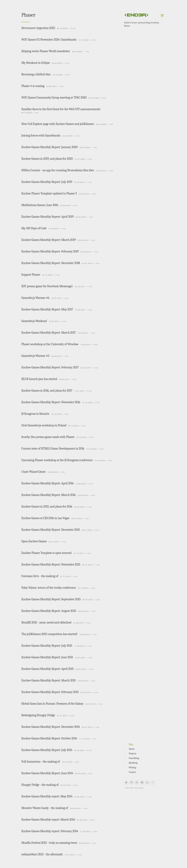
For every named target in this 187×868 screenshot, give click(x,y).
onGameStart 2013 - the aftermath (42, 854)
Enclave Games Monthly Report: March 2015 (48, 680)
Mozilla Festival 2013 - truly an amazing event (49, 843)
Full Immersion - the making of (41, 762)
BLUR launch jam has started (39, 379)
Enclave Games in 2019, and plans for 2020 (47, 159)
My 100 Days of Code (34, 228)
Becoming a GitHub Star (36, 74)
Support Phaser (31, 275)
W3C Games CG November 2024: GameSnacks (49, 40)
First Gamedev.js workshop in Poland (44, 425)
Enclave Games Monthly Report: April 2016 (47, 483)
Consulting (134, 758)
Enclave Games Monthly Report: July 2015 (47, 646)
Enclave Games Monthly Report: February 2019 (50, 251)
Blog (131, 744)
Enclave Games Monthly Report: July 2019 (47, 182)
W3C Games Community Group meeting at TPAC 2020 (54, 97)
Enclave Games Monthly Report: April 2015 (48, 669)
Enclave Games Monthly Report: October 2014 (49, 738)
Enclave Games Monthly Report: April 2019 (48, 217)
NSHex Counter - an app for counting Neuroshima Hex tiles (58, 170)
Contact (132, 772)
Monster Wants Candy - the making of (45, 808)
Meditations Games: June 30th (40, 205)
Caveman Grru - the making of (40, 576)
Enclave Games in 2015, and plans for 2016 (47, 506)
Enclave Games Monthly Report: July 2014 (47, 750)
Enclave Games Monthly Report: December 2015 (51, 530)
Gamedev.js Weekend (34, 321)
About (132, 749)
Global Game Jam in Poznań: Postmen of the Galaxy (52, 704)
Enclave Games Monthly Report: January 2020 (49, 147)
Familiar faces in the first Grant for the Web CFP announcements (61, 109)
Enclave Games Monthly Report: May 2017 (47, 309)
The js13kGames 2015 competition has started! (49, 634)
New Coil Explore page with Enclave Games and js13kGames (58, 124)
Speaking (133, 763)
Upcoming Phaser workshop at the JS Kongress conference (57, 460)
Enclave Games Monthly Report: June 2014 (47, 773)
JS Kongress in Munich (35, 414)
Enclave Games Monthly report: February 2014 (50, 831)
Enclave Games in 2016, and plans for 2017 (47, 391)
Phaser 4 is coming (33, 86)
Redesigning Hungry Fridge (38, 715)
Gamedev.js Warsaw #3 (35, 356)
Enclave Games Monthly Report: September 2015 (51, 599)
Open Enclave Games (34, 541)
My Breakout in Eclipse (36, 63)
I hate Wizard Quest (33, 472)
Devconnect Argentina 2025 (38, 28)
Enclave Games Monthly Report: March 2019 (48, 240)
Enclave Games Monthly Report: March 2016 (48, 495)
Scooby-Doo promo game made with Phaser (48, 437)
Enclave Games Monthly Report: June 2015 (47, 657)
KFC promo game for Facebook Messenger (47, 286)
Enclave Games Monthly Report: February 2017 (50, 367)
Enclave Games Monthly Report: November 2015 (51, 564)
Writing (132, 767)
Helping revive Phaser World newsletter (46, 51)
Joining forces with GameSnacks (41, 135)
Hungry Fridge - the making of (40, 785)
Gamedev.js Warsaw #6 (35, 298)
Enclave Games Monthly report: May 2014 (47, 796)
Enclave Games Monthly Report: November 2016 (51, 402)
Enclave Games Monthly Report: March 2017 (48, 333)
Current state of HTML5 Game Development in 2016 (53, 448)
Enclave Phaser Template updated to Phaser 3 (49, 193)
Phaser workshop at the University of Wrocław (50, 344)
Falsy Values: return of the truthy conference (49, 588)
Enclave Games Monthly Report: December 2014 (51, 727)
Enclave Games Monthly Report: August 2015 (49, 611)
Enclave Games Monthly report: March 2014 (48, 820)
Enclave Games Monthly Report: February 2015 (50, 692)
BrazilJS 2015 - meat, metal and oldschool (46, 622)
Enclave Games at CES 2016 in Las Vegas (45, 518)
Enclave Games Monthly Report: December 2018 (51, 263)
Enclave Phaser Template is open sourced (46, 553)
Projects (133, 754)
